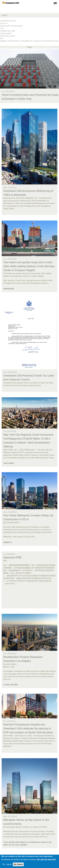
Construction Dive (29, 21)
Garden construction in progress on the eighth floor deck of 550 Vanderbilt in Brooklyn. (29, 41)
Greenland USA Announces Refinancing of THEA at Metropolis (28, 193)
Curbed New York (29, 31)
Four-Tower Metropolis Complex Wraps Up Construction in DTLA (28, 517)
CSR (29, 29)
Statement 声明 (12, 557)
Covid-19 (29, 24)
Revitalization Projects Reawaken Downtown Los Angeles (23, 659)
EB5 (29, 39)
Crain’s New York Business (29, 26)
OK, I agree (7, 864)
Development (29, 34)
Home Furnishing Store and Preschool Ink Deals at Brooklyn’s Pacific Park (30, 97)
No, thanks (18, 864)
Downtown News (29, 36)
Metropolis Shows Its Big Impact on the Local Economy (26, 822)
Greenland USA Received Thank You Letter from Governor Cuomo (29, 378)
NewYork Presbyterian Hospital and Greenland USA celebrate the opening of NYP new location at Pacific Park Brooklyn (28, 728)
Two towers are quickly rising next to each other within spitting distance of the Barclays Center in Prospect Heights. (29, 266)
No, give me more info (46, 859)
